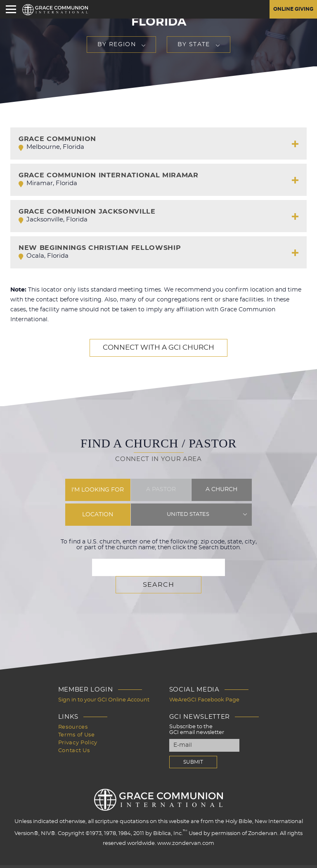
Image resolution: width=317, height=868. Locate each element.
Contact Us (74, 731)
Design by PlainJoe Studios (48, 855)
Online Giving (290, 9)
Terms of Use (77, 716)
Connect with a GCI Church (159, 348)
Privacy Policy (78, 723)
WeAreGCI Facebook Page (204, 682)
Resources (73, 709)
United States (188, 514)
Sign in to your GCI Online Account (104, 682)
